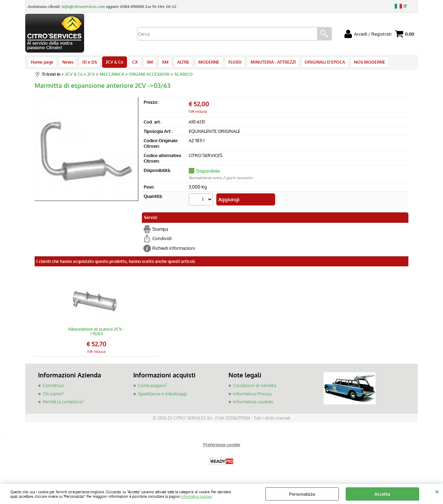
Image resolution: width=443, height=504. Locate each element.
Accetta (382, 494)
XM (161, 63)
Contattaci (53, 387)
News (67, 63)
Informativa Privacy (252, 395)
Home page (42, 63)
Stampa (160, 230)
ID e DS (88, 63)
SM (147, 63)
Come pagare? (152, 387)
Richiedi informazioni (174, 249)
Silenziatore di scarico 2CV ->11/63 (96, 333)
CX (133, 63)
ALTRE (179, 63)
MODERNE (204, 63)
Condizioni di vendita (255, 387)
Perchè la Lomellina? (63, 403)
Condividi (162, 240)
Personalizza (302, 494)
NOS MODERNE (362, 63)
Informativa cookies (196, 496)
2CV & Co (113, 63)
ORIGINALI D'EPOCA (318, 63)
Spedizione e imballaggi (162, 395)
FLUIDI (229, 63)
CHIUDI (437, 491)
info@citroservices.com (84, 6)
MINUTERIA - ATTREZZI (267, 63)
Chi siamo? (53, 395)
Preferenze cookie (222, 446)
